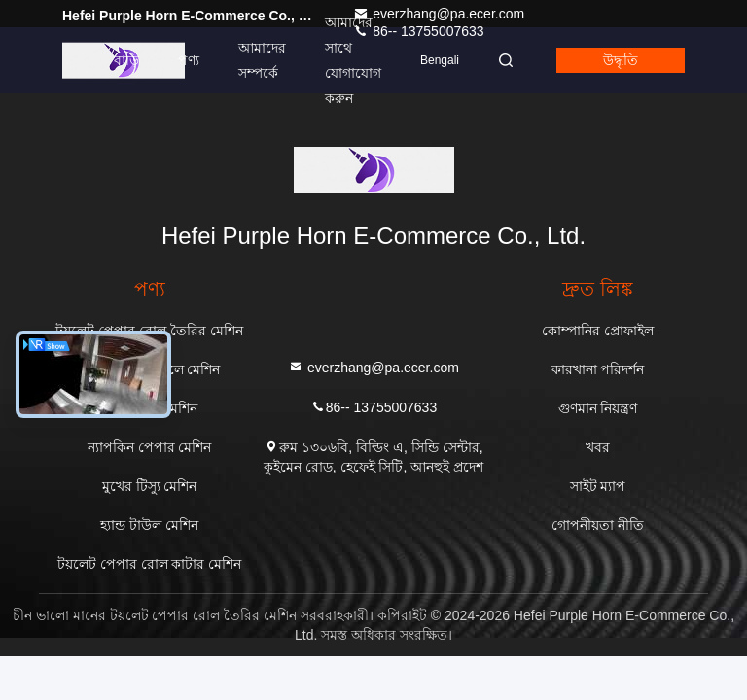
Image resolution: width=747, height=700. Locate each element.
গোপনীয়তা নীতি (598, 525)
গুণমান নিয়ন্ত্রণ (598, 408)
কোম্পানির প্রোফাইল (598, 331)
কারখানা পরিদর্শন (598, 369)
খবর (598, 447)
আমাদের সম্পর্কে (262, 60)
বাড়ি (126, 60)
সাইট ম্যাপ (598, 486)
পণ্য (189, 60)
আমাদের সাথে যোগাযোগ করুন (353, 60)
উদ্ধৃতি (621, 60)
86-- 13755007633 (373, 406)
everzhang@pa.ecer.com (439, 14)
